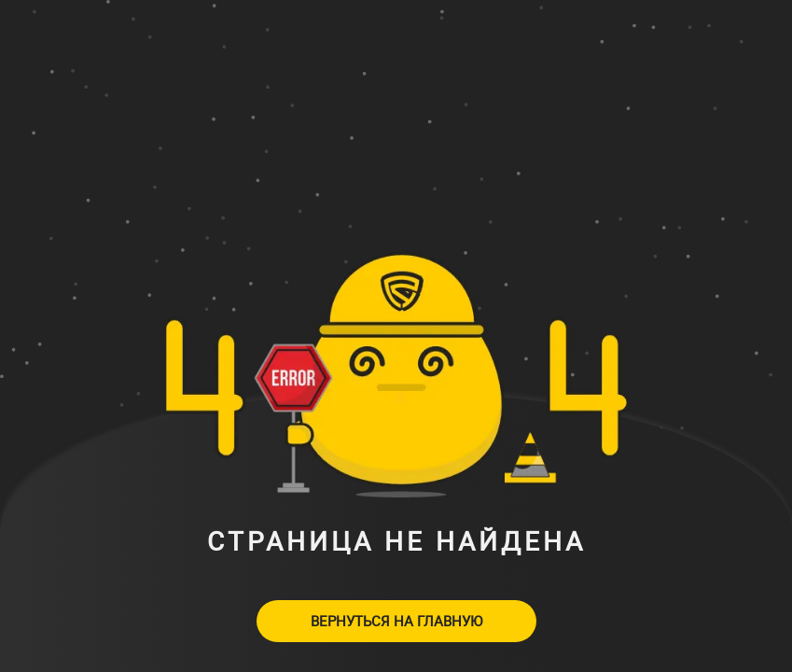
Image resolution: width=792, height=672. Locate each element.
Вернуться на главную (396, 621)
